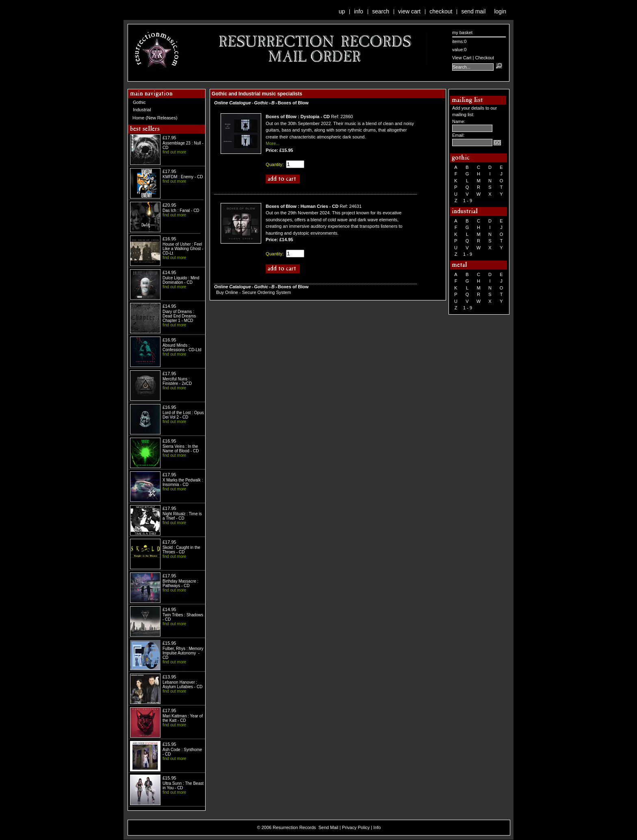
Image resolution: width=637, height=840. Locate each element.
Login (500, 11)
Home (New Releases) (155, 118)
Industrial (142, 110)
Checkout (441, 11)
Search (381, 11)
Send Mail (473, 11)
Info (359, 11)
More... (273, 143)
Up (342, 11)
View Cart (409, 11)
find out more (174, 152)
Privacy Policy (356, 827)
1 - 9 (468, 201)
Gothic (139, 102)
